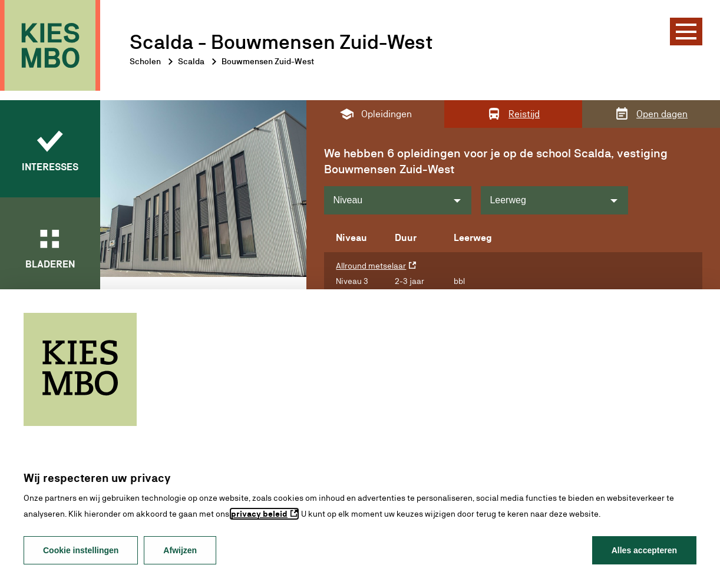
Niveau (348, 200)
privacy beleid (259, 514)
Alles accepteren (644, 550)
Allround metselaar (371, 266)
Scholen (145, 61)
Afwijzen (180, 550)
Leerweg (508, 200)
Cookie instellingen (81, 550)
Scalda (191, 61)
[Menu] (686, 32)
